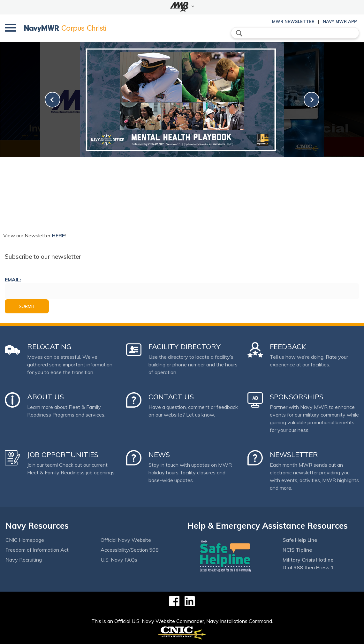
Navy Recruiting (24, 560)
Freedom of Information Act (37, 550)
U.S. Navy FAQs (119, 560)
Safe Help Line (300, 540)
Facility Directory (185, 347)
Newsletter (294, 455)
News (159, 455)
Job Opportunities (63, 455)
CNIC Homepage (25, 540)
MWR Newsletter (293, 21)
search (239, 33)
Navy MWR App (340, 21)
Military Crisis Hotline (308, 560)
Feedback (288, 347)
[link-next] (311, 100)
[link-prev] (53, 100)
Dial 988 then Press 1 (308, 567)
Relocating (49, 347)
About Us (45, 397)
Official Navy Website (126, 540)
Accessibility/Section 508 (130, 550)
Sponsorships (297, 397)
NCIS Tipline (297, 550)
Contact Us (171, 397)
